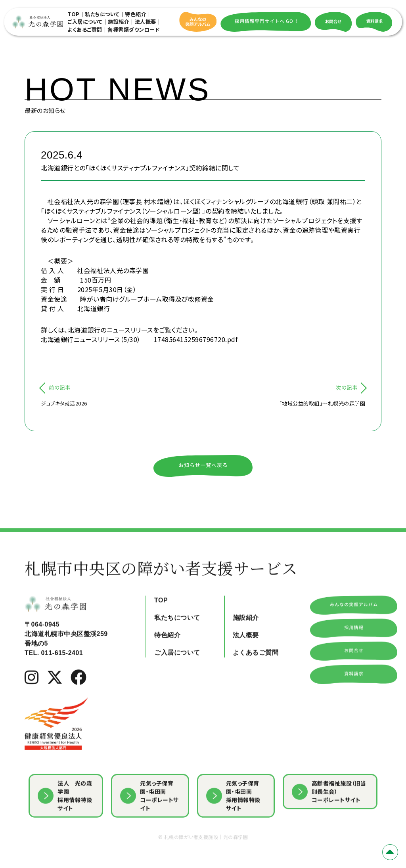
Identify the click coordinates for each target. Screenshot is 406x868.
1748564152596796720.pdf (196, 339)
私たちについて (102, 14)
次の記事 (347, 387)
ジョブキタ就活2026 (64, 403)
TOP (74, 14)
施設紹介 (119, 22)
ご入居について (85, 22)
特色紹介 (136, 14)
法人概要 (146, 22)
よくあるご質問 (85, 30)
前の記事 (59, 387)
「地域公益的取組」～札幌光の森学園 (322, 403)
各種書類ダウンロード (133, 30)
